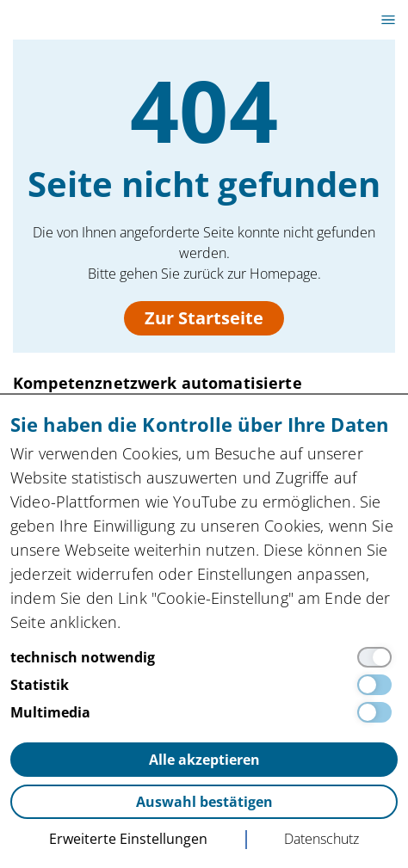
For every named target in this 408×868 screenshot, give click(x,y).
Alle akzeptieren (204, 760)
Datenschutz (321, 839)
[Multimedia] (204, 712)
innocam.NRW (65, 20)
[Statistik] (204, 685)
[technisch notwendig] (204, 657)
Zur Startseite (204, 318)
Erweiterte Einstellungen (128, 839)
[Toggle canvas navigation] (388, 20)
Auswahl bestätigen (204, 802)
